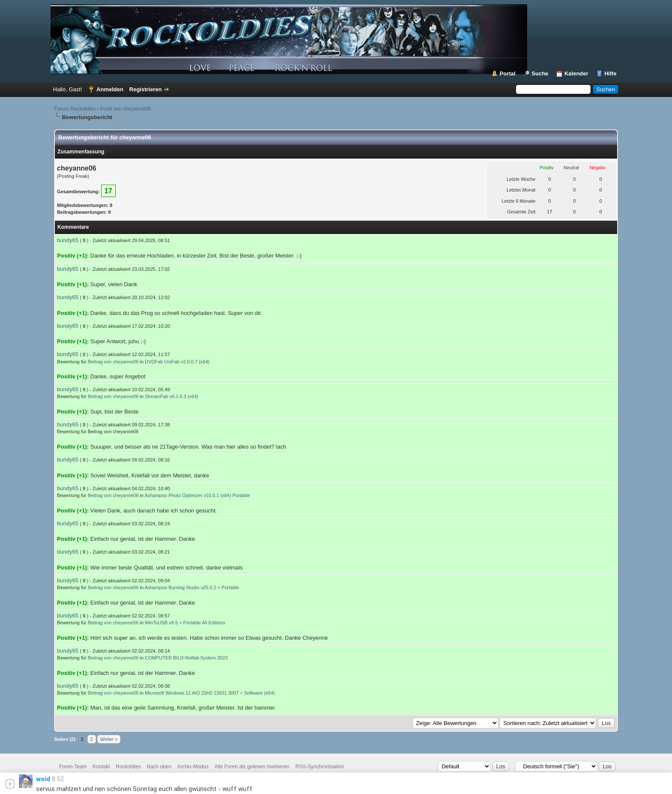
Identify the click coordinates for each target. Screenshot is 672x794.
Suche (540, 73)
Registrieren (146, 89)
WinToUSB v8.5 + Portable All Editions (185, 623)
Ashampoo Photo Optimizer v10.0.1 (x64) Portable (197, 495)
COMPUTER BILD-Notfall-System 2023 (186, 658)
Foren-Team (73, 767)
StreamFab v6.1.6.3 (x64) (172, 396)
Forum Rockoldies (75, 109)
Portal (508, 73)
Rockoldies (128, 767)
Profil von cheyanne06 (125, 109)
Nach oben (159, 767)
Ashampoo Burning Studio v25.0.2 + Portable (192, 587)
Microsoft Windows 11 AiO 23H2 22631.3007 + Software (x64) (210, 693)
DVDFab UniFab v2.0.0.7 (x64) (177, 362)
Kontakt (101, 767)
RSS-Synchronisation (320, 767)
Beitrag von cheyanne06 (113, 362)
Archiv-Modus (193, 767)
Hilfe (610, 73)
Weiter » (109, 739)
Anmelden (110, 89)
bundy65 (68, 240)
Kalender (576, 73)
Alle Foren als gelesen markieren (252, 767)
